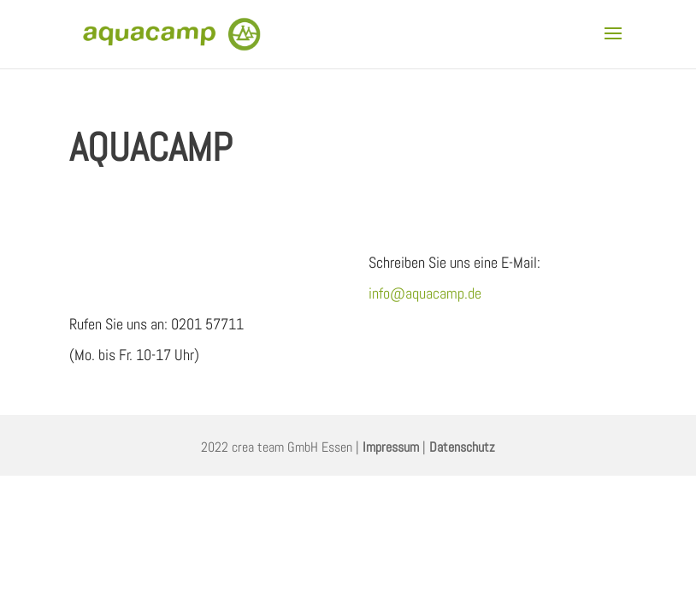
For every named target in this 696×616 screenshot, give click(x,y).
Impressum (391, 447)
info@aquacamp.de (425, 293)
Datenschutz (462, 447)
